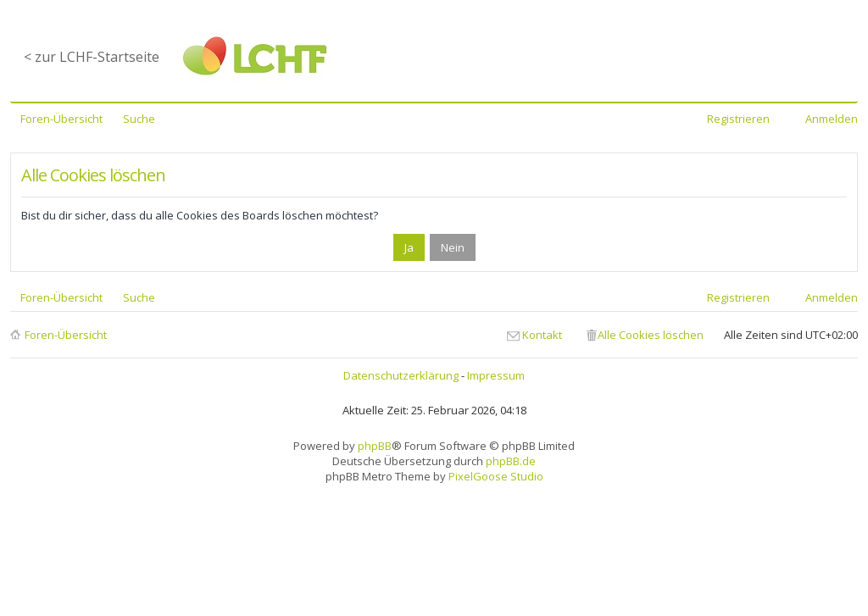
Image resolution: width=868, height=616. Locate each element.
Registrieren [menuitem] (738, 119)
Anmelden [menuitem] (832, 119)
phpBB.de (511, 461)
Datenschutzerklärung (401, 375)
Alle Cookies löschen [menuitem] (651, 335)
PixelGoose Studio (496, 476)
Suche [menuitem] (139, 119)
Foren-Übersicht (66, 335)
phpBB (375, 446)
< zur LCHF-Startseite (92, 57)
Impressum (496, 375)
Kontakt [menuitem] (542, 335)
